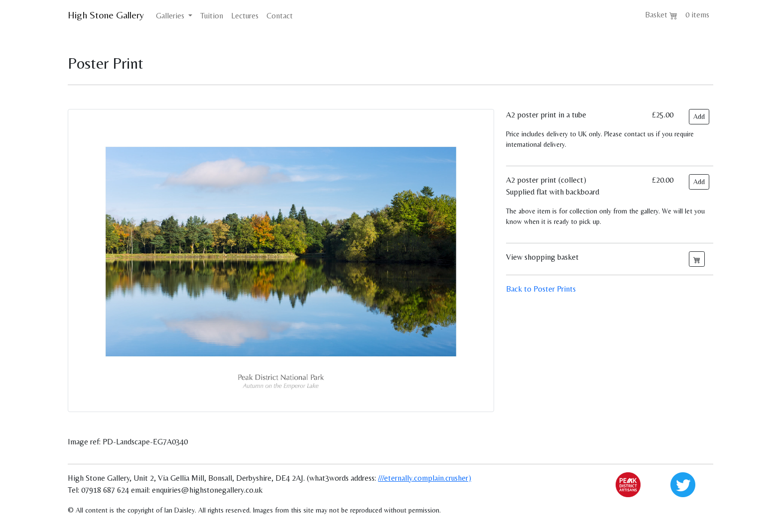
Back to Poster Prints (541, 289)
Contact (280, 16)
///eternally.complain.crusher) (425, 478)
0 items (697, 15)
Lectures (245, 16)
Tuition (212, 16)
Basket (661, 15)
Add (699, 116)
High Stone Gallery (106, 15)
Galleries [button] (171, 16)
